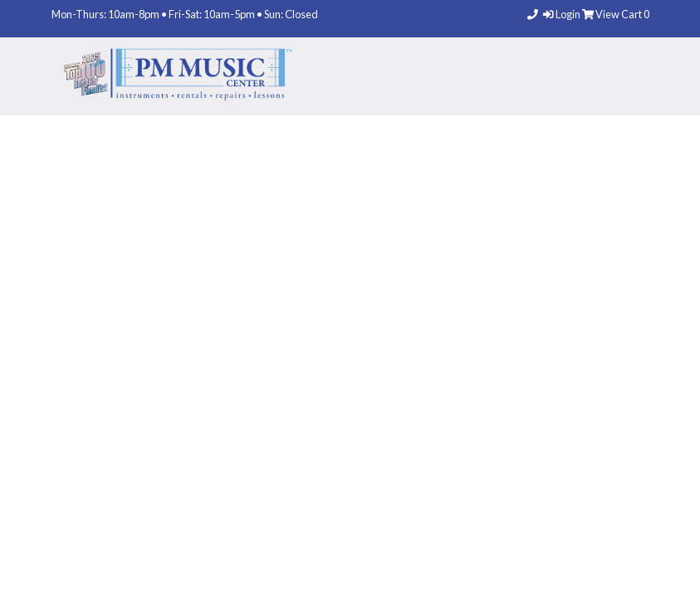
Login (563, 14)
